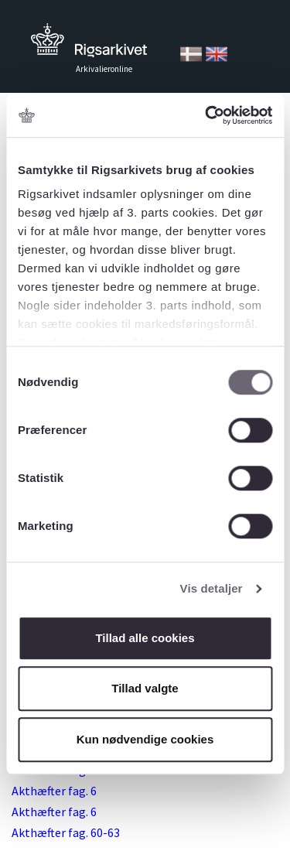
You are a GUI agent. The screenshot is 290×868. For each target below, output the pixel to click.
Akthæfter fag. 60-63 (66, 832)
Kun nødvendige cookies (145, 739)
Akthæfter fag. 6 (54, 791)
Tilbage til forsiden (89, 44)
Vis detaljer (212, 588)
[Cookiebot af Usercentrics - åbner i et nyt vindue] (206, 115)
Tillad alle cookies (145, 638)
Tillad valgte (145, 688)
